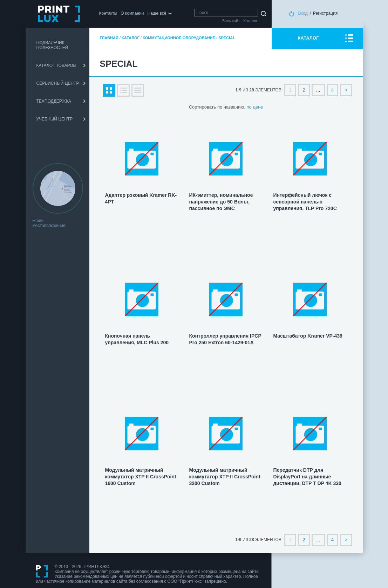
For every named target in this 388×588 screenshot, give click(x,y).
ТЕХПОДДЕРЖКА (54, 101)
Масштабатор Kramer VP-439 (308, 336)
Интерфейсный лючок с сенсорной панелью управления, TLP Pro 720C (305, 202)
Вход (303, 13)
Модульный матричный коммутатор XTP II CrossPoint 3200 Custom (224, 477)
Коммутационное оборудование (179, 38)
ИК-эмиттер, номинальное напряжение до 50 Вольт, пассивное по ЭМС (221, 202)
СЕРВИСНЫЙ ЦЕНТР (58, 83)
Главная (109, 38)
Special (227, 38)
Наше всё (157, 13)
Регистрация (325, 13)
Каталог (131, 38)
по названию (231, 107)
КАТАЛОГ (308, 38)
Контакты (108, 13)
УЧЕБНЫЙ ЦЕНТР (55, 119)
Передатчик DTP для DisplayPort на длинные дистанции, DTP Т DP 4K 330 (307, 477)
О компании (132, 13)
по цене (255, 107)
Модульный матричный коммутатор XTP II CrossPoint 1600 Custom (141, 477)
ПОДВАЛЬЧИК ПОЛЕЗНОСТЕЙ (52, 45)
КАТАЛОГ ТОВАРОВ (56, 65)
